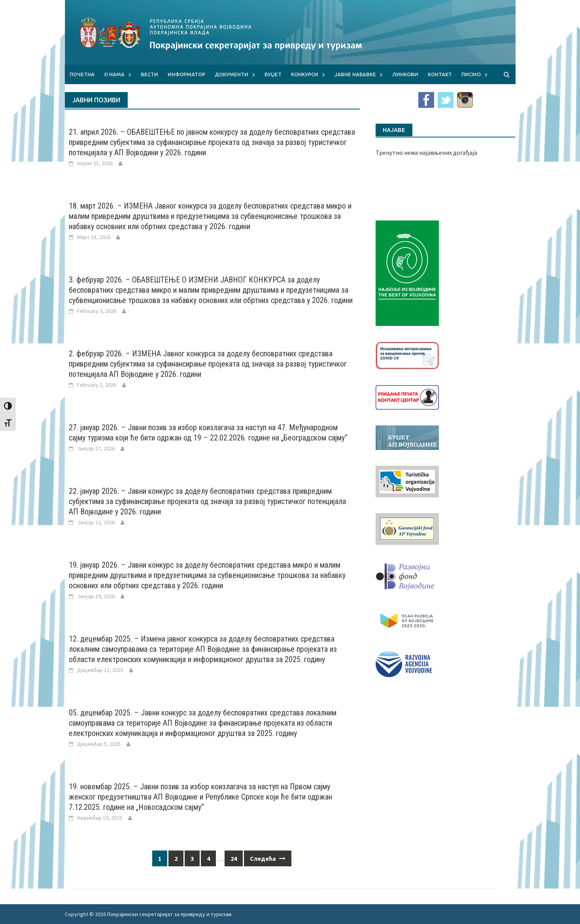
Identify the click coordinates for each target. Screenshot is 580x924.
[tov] (407, 481)
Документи (231, 74)
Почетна (82, 74)
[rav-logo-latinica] (404, 663)
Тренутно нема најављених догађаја (426, 152)
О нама (114, 74)
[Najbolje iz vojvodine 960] (407, 272)
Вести (149, 74)
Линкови (405, 74)
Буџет (273, 74)
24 (234, 858)
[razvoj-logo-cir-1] (407, 619)
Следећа (268, 858)
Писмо (471, 74)
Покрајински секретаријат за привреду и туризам (169, 914)
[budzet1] (407, 437)
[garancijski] (407, 528)
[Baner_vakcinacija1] (407, 355)
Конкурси (305, 74)
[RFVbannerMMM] (407, 574)
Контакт (440, 74)
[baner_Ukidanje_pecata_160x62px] (407, 397)
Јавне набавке (355, 74)
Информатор (186, 74)
